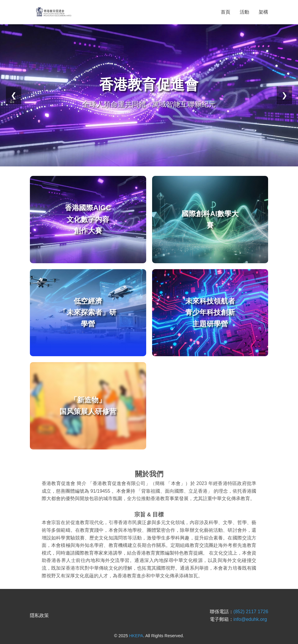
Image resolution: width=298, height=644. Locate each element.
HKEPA (136, 636)
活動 (244, 12)
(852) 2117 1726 (251, 612)
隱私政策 (39, 615)
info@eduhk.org (250, 619)
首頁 (225, 12)
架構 (263, 12)
